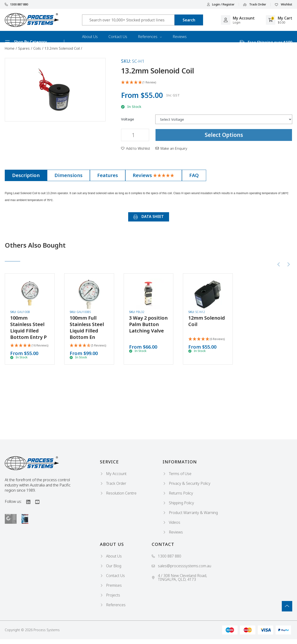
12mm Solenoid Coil (207, 321)
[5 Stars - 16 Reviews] (29, 346)
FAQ (194, 175)
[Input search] (128, 20)
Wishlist (284, 5)
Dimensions (68, 175)
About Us (90, 37)
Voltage (128, 119)
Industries (90, 48)
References (150, 37)
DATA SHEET (149, 216)
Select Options (224, 135)
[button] (136, 148)
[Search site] (189, 20)
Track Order (255, 5)
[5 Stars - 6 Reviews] (207, 339)
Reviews (180, 37)
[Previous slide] (279, 264)
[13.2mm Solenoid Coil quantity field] (135, 135)
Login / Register (221, 4)
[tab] (26, 175)
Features (108, 175)
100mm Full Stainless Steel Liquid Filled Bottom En (87, 327)
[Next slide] (288, 264)
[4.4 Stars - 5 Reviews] (88, 346)
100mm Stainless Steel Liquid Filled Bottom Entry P (28, 327)
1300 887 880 (16, 4)
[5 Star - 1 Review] (207, 83)
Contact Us (118, 37)
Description (26, 175)
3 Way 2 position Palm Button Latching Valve (148, 324)
